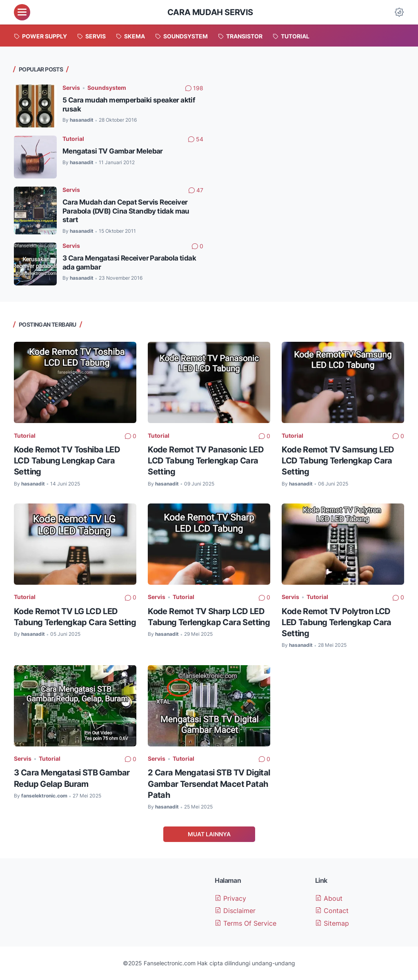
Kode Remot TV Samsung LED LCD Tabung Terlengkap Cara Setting (338, 460)
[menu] (22, 12)
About (329, 898)
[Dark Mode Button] (399, 12)
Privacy (230, 898)
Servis (71, 88)
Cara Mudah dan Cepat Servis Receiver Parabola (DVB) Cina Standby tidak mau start (126, 211)
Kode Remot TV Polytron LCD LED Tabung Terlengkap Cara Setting (336, 622)
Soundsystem (107, 88)
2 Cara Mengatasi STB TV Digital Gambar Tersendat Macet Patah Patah (209, 783)
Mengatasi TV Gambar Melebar (113, 151)
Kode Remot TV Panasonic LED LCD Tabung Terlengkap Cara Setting (206, 460)
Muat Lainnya (209, 834)
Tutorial (73, 139)
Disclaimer (235, 911)
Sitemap (332, 923)
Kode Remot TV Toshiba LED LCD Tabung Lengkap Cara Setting (67, 460)
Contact (332, 911)
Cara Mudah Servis (210, 12)
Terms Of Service (246, 923)
